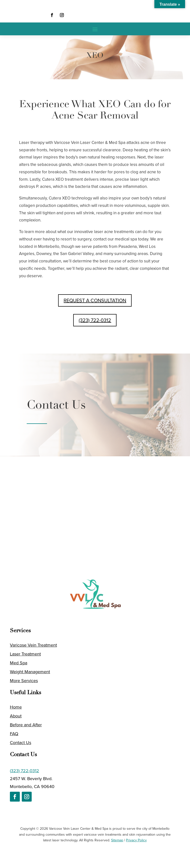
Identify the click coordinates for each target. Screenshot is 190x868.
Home (16, 707)
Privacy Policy (136, 840)
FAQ (14, 734)
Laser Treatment (25, 654)
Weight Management (30, 672)
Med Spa (19, 663)
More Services (24, 681)
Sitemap (117, 840)
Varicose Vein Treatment (33, 645)
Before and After (26, 725)
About (16, 716)
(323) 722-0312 (95, 320)
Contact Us (21, 743)
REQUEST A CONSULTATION (95, 300)
